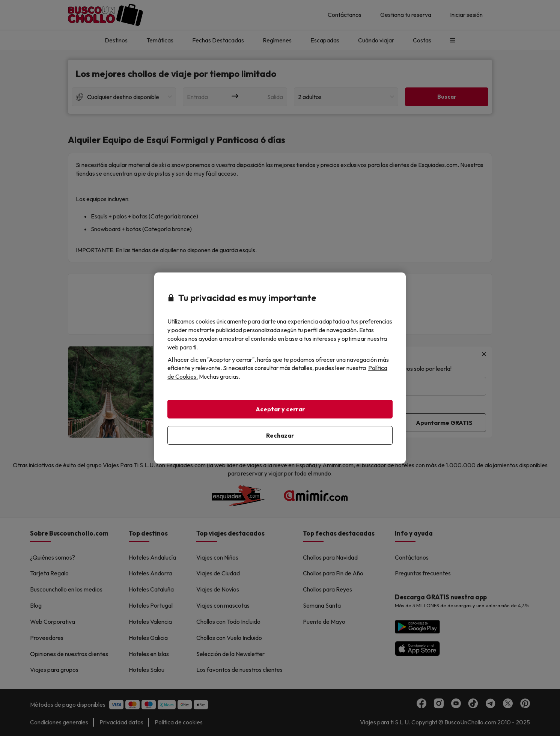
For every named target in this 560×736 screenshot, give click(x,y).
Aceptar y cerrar (280, 409)
